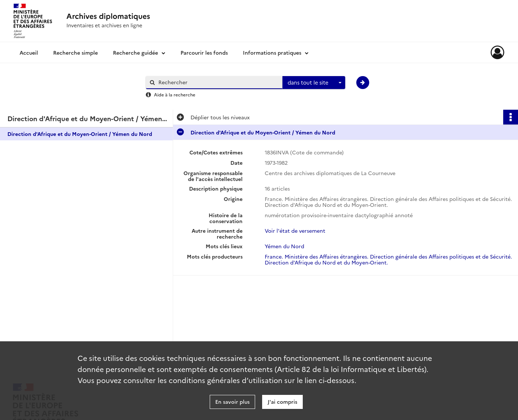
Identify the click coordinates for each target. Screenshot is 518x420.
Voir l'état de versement (295, 231)
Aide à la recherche (175, 94)
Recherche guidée (135, 52)
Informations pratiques (272, 52)
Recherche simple (76, 52)
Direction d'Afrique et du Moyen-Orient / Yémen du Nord (80, 134)
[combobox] (314, 83)
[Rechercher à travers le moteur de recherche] (218, 82)
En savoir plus (232, 402)
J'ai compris (282, 402)
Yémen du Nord (284, 246)
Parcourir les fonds (204, 52)
